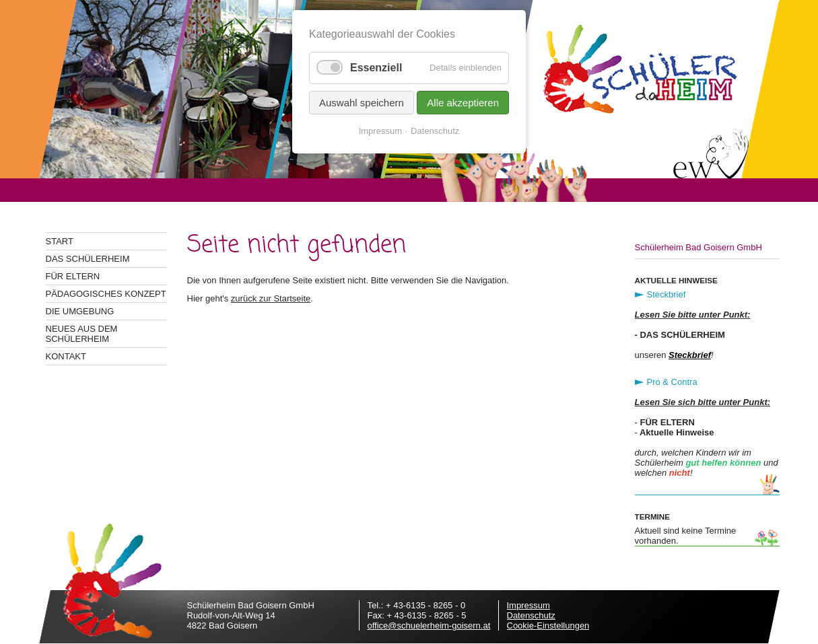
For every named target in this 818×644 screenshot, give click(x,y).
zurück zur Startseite (271, 298)
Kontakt (66, 356)
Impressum (529, 605)
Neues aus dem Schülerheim (82, 334)
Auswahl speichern (362, 103)
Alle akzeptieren (463, 103)
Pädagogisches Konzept (106, 294)
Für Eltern (73, 276)
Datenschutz (531, 615)
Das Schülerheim (88, 259)
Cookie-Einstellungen (548, 625)
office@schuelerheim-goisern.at (429, 625)
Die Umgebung (80, 311)
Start (60, 241)
